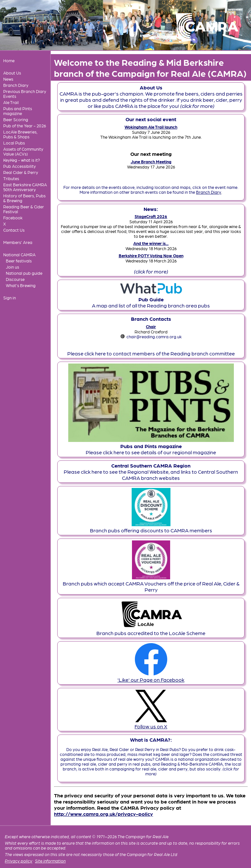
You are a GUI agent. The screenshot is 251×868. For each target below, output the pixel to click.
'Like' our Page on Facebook (151, 677)
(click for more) (151, 271)
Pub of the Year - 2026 (25, 126)
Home (9, 60)
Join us (12, 267)
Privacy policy (19, 861)
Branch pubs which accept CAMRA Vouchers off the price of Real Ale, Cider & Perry (151, 583)
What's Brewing (21, 285)
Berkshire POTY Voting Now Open (151, 255)
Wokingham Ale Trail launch (151, 127)
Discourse (15, 279)
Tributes (11, 178)
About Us (12, 73)
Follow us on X (151, 723)
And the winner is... (151, 243)
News (8, 79)
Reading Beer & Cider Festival (24, 209)
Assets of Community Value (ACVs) (23, 151)
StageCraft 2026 (151, 216)
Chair (151, 326)
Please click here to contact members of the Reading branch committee (151, 353)
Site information (50, 861)
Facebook (13, 218)
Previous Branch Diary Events (25, 94)
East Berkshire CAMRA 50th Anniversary (25, 187)
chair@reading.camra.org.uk (154, 336)
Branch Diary (16, 85)
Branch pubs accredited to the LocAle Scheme (151, 630)
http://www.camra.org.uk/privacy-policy (104, 814)
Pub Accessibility (20, 166)
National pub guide (24, 273)
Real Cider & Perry (21, 172)
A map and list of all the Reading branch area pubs (151, 299)
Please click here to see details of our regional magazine (151, 446)
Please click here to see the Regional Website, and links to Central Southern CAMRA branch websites (151, 472)
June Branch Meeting (151, 162)
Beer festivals (19, 261)
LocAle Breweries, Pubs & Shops (20, 134)
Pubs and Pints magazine (18, 111)
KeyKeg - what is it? (22, 160)
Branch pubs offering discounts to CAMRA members (151, 527)
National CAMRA (19, 255)
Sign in (10, 298)
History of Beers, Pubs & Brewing (24, 198)
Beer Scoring (16, 119)
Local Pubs (14, 143)
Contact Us (14, 230)
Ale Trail (11, 102)
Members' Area (18, 242)
